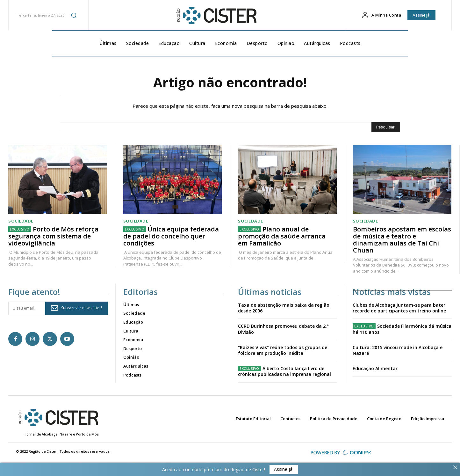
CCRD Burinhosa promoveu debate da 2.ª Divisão (283, 329)
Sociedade (21, 221)
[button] (74, 15)
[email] (27, 308)
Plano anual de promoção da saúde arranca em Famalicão (282, 236)
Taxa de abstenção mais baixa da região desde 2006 (284, 308)
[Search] (386, 127)
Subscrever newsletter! (76, 308)
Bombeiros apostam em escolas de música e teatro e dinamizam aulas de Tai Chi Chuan (402, 240)
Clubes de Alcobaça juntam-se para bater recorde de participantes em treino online (399, 308)
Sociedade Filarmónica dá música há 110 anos (402, 329)
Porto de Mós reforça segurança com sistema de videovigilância (53, 236)
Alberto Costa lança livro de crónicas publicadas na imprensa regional (284, 372)
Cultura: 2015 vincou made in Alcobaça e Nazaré (398, 350)
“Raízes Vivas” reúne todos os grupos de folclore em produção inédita (283, 350)
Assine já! (284, 469)
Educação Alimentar (375, 369)
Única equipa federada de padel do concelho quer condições (171, 236)
